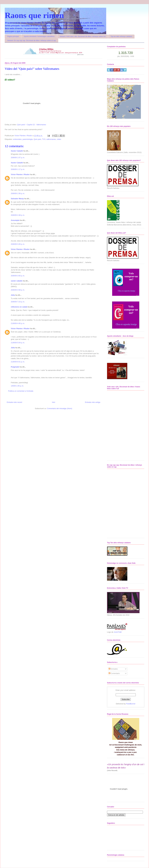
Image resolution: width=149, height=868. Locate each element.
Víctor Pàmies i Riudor (20, 174)
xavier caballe (17, 281)
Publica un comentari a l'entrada (21, 391)
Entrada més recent (14, 402)
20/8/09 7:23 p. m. (18, 302)
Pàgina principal (13, 36)
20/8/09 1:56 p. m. (18, 193)
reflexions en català (19, 307)
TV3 (44, 139)
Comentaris (114, 673)
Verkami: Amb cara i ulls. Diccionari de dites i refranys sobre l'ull (83, 36)
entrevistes (17, 139)
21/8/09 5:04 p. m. (18, 343)
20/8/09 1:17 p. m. (18, 169)
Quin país (37, 139)
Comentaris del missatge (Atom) (60, 408)
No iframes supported (122, 425)
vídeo (59, 139)
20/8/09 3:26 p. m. (18, 244)
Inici (54, 402)
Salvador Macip (17, 199)
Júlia (13, 295)
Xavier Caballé (17, 151)
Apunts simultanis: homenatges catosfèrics (39, 36)
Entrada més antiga (93, 402)
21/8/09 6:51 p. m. (18, 362)
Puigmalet (15, 367)
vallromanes (51, 139)
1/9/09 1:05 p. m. (17, 386)
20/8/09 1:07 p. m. (18, 158)
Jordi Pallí (118, 632)
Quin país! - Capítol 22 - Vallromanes (32, 125)
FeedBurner (131, 704)
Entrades (113, 669)
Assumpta (15, 220)
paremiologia (28, 139)
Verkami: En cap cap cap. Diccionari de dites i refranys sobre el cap (31, 41)
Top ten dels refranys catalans (121, 36)
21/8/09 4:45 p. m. (18, 323)
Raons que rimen (34, 15)
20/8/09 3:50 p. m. (18, 276)
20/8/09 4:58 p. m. (18, 290)
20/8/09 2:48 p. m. (18, 215)
